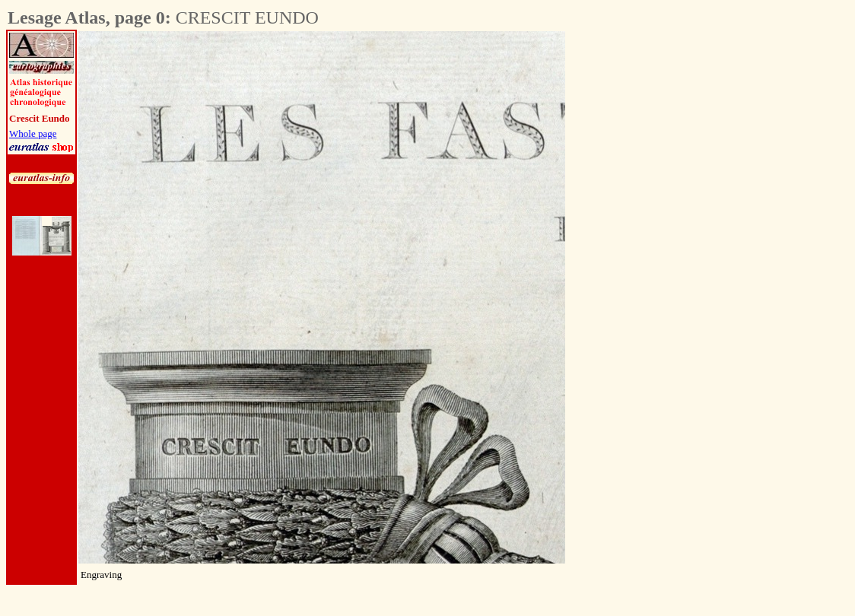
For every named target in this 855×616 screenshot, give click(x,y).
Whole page (33, 133)
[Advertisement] (650, 259)
